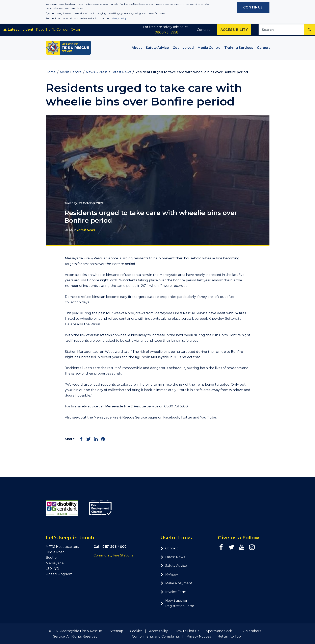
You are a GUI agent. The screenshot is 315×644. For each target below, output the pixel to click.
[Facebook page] (221, 547)
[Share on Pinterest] (103, 439)
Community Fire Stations (113, 555)
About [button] (137, 48)
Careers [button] (264, 48)
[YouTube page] (242, 547)
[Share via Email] (110, 439)
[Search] (310, 30)
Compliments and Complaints (156, 636)
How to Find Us (187, 631)
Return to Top (229, 636)
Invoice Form (173, 592)
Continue (253, 7)
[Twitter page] (231, 547)
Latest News (86, 230)
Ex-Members (251, 631)
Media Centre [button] (209, 48)
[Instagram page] (252, 547)
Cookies (136, 631)
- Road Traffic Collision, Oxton (42, 30)
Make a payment (176, 583)
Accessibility (159, 631)
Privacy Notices (199, 636)
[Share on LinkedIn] (96, 439)
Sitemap (116, 631)
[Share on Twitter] (88, 439)
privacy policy (119, 18)
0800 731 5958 (167, 32)
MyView (169, 575)
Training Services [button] (239, 48)
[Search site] (281, 30)
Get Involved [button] (183, 48)
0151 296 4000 (114, 547)
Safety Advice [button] (157, 48)
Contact (203, 30)
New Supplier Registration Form (177, 603)
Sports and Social (220, 631)
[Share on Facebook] (81, 439)
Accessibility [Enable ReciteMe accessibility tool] (234, 30)
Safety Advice (174, 566)
